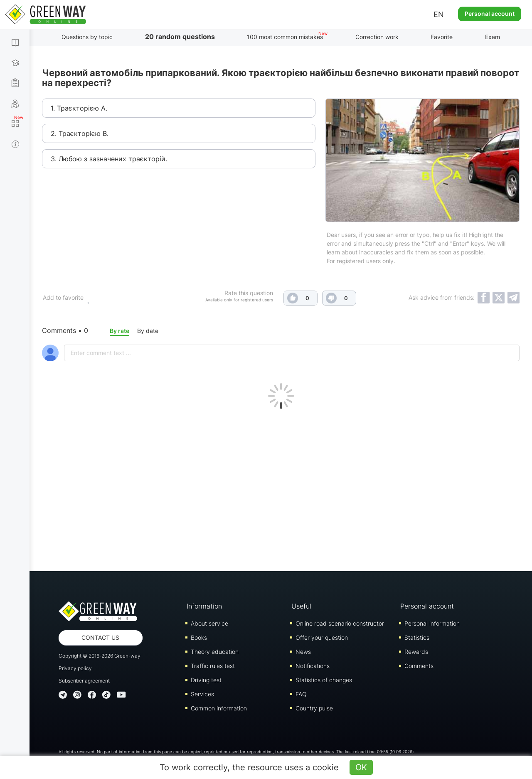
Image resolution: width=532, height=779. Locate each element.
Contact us (100, 637)
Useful (301, 606)
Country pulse (314, 708)
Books (199, 637)
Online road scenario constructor (340, 623)
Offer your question (322, 637)
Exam (493, 37)
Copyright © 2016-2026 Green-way (100, 656)
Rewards (416, 652)
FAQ (301, 694)
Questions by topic (87, 37)
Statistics (417, 637)
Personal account (490, 14)
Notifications (313, 666)
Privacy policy (75, 668)
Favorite (442, 37)
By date (148, 331)
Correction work (377, 37)
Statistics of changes (324, 680)
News (303, 652)
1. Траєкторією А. (79, 108)
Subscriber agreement (84, 681)
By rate (119, 331)
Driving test (206, 680)
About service (209, 623)
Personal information (432, 623)
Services (202, 694)
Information (204, 606)
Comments (419, 666)
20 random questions (180, 37)
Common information (219, 708)
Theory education (215, 652)
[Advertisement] (281, 488)
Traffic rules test (213, 666)
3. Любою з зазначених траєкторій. (109, 159)
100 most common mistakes (285, 37)
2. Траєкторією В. (80, 133)
